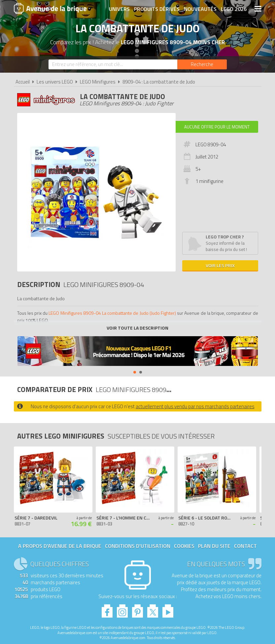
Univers (119, 9)
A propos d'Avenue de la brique (60, 546)
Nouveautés (200, 9)
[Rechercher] (202, 64)
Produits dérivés (157, 9)
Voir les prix (220, 265)
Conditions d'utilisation (138, 546)
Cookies (184, 546)
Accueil (23, 82)
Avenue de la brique (50, 8)
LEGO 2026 (234, 9)
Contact (245, 546)
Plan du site (214, 546)
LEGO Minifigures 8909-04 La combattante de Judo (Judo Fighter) (112, 313)
